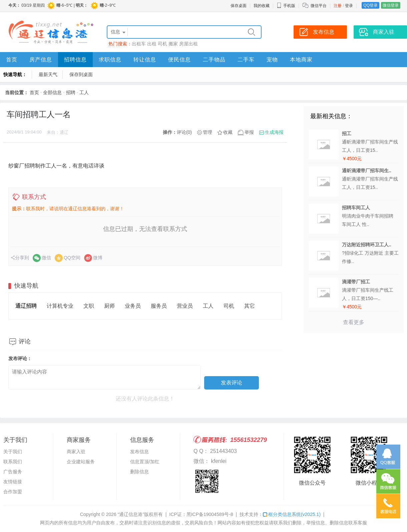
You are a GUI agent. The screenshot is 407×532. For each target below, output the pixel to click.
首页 (12, 60)
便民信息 (179, 60)
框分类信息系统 (292, 514)
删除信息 (139, 472)
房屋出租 (188, 44)
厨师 (109, 306)
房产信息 (41, 60)
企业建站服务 (81, 462)
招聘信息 (75, 60)
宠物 (272, 60)
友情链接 (13, 482)
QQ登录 (370, 5)
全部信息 (52, 92)
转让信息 (145, 60)
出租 (152, 44)
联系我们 (13, 462)
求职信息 (110, 60)
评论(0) (184, 132)
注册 (338, 6)
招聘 (71, 92)
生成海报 (274, 132)
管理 (208, 132)
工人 (84, 92)
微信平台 (319, 6)
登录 (349, 6)
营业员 (185, 306)
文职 (89, 306)
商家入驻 (76, 452)
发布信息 (139, 452)
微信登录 (391, 5)
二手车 (246, 60)
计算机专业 (60, 306)
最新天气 (48, 74)
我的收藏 (262, 6)
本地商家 (301, 60)
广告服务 (13, 472)
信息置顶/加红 (145, 462)
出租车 (139, 44)
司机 (162, 44)
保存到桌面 (81, 74)
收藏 (228, 132)
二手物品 (214, 60)
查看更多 (354, 322)
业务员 (133, 306)
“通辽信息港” (131, 514)
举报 (249, 132)
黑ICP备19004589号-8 (210, 514)
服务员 (159, 306)
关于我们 (13, 452)
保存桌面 (239, 6)
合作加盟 (13, 492)
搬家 (173, 44)
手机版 (286, 6)
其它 (250, 306)
